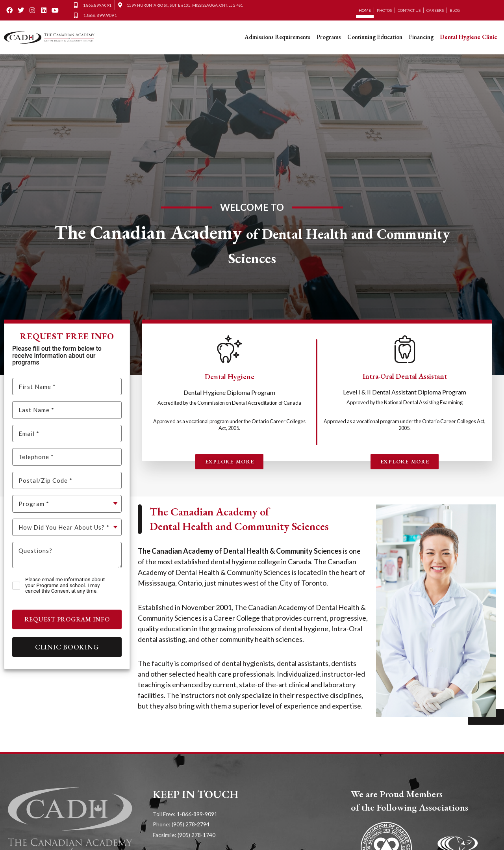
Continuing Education (375, 37)
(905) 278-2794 (191, 824)
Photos (384, 10)
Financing (421, 37)
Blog (455, 10)
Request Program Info (67, 619)
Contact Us (409, 10)
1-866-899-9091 (197, 814)
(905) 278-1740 (196, 835)
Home (365, 10)
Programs (329, 37)
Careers (435, 10)
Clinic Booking (67, 647)
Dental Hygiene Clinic (468, 37)
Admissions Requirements (277, 37)
